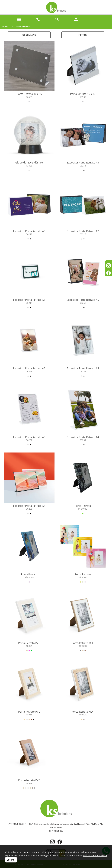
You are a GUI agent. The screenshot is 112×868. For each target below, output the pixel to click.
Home (5, 26)
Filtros (83, 35)
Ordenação (29, 35)
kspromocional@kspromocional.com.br (56, 824)
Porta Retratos (23, 26)
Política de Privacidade (95, 855)
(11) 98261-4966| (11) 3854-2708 (23, 824)
